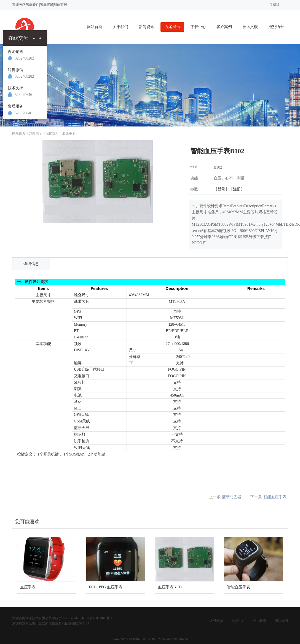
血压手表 (69, 133)
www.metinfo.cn (177, 639)
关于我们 (120, 27)
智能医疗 (52, 133)
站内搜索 (260, 621)
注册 (237, 189)
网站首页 (95, 27)
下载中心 (198, 27)
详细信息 (31, 264)
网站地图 (281, 621)
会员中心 (238, 621)
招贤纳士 (276, 27)
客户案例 (224, 27)
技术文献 (250, 27)
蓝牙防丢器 (232, 497)
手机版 (275, 5)
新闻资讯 (146, 27)
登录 (221, 189)
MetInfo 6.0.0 (138, 639)
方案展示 (172, 27)
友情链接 (217, 621)
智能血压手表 (275, 497)
